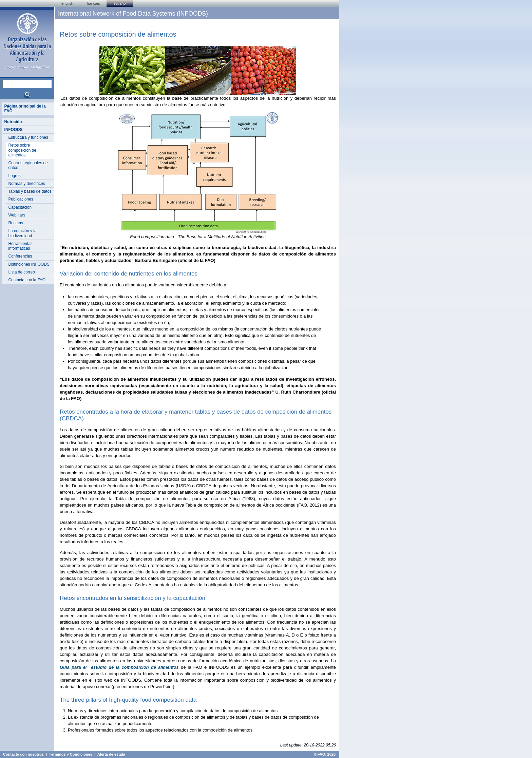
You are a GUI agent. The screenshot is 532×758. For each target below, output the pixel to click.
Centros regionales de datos (28, 165)
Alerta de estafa (111, 754)
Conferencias (20, 256)
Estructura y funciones (28, 137)
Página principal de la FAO (25, 109)
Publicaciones (21, 199)
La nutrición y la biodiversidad (22, 233)
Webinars (17, 215)
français (93, 3)
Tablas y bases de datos (30, 191)
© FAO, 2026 (325, 754)
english (67, 3)
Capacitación (20, 207)
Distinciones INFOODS (29, 264)
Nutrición (13, 122)
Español (120, 3)
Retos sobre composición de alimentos (22, 150)
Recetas (16, 223)
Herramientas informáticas (20, 246)
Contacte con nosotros (23, 754)
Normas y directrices (26, 184)
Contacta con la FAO (27, 280)
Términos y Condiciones (71, 754)
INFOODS (13, 130)
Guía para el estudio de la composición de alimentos (119, 667)
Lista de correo (22, 272)
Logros (14, 176)
